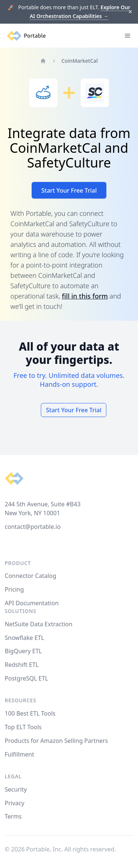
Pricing (14, 589)
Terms (13, 816)
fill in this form (85, 296)
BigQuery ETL (23, 651)
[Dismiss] (130, 12)
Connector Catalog (31, 576)
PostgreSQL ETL (26, 678)
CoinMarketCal (80, 61)
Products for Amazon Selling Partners (56, 741)
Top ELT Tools (23, 727)
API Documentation (32, 603)
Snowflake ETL (24, 638)
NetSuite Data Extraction (39, 624)
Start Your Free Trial (69, 190)
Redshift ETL (22, 665)
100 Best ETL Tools (30, 713)
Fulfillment (20, 754)
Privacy (15, 803)
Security (16, 789)
